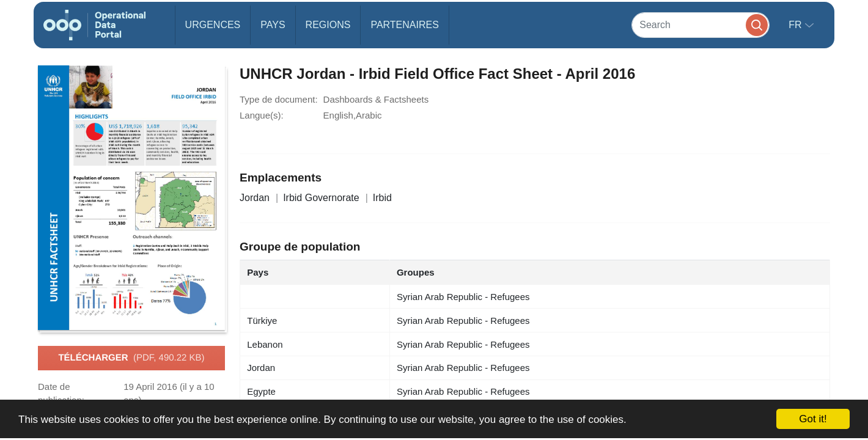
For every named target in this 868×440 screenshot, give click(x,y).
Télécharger (131, 358)
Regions (328, 25)
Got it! (813, 419)
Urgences (213, 25)
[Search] (701, 25)
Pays (273, 25)
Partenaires (404, 25)
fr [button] (796, 25)
